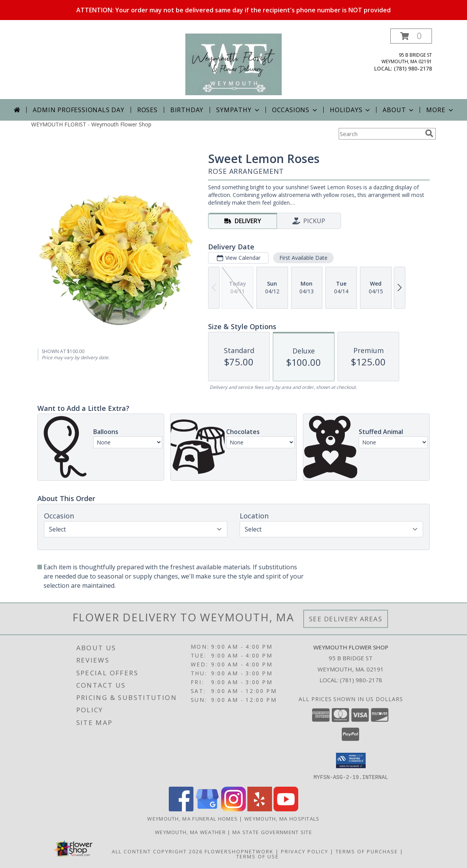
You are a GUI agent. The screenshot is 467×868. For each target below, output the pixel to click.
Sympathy (238, 110)
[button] (411, 36)
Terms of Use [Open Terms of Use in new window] (258, 856)
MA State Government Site (272, 832)
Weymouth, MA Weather (190, 832)
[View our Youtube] (286, 809)
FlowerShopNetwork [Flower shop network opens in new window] (239, 851)
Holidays (351, 110)
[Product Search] (380, 134)
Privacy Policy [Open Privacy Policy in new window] (305, 851)
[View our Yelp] (260, 809)
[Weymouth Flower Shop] (234, 64)
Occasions (295, 110)
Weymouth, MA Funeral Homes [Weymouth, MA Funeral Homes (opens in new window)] (192, 818)
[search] (429, 133)
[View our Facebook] (181, 809)
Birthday (187, 110)
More (440, 110)
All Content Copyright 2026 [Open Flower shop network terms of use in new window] (157, 851)
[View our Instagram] (234, 809)
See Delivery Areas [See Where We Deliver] (346, 619)
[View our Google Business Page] (207, 809)
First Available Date (303, 258)
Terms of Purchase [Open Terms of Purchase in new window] (367, 851)
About (399, 110)
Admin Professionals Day (78, 110)
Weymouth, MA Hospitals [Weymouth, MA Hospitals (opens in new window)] (282, 818)
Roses (147, 110)
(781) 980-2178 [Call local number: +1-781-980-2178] (413, 68)
